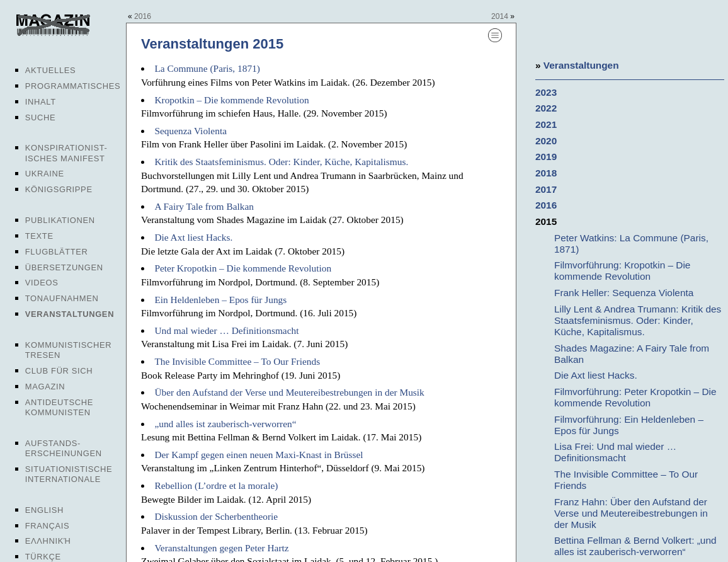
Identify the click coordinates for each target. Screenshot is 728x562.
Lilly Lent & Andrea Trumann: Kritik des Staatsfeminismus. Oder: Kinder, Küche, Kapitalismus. (638, 320)
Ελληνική (48, 541)
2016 (143, 16)
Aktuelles (51, 70)
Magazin (45, 387)
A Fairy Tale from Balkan (204, 206)
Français (48, 526)
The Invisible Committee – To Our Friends (237, 361)
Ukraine (45, 174)
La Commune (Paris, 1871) (207, 68)
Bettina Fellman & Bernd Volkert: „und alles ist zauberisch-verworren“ (635, 546)
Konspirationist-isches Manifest (66, 153)
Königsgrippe (59, 189)
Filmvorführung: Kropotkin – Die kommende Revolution (622, 271)
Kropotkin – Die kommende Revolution (231, 100)
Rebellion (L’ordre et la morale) (216, 485)
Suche (40, 118)
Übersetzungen (64, 267)
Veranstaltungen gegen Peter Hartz (221, 548)
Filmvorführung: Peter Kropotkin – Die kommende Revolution (635, 397)
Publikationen (60, 220)
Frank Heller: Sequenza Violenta (624, 293)
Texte (39, 236)
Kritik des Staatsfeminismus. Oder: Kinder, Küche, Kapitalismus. (281, 162)
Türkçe (43, 557)
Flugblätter (57, 252)
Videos (42, 283)
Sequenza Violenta (191, 131)
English (44, 510)
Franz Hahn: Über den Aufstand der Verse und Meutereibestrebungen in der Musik (631, 513)
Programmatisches (73, 86)
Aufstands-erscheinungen (64, 448)
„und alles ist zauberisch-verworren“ (225, 424)
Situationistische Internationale (69, 474)
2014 (500, 16)
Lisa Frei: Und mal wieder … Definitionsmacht (615, 452)
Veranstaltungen (70, 314)
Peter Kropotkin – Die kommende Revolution (243, 268)
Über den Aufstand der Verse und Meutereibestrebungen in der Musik (289, 392)
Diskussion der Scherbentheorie (216, 516)
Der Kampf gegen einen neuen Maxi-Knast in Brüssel (259, 455)
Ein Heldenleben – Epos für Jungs (220, 300)
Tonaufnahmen (62, 298)
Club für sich (59, 371)
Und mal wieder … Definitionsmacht (226, 330)
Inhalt (41, 102)
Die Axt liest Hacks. (193, 237)
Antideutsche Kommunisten (59, 407)
